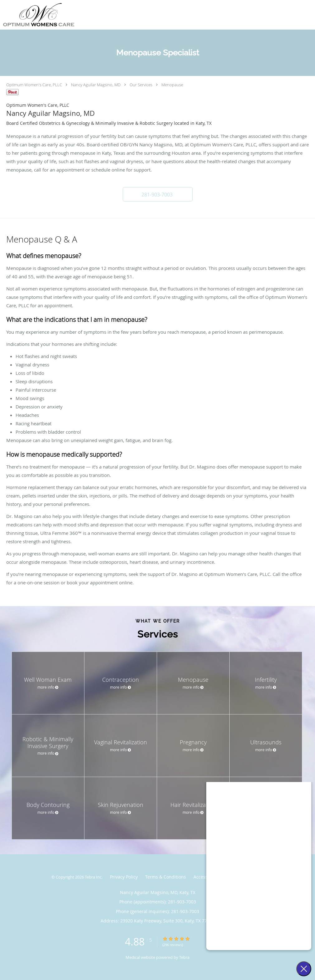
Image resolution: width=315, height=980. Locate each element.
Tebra (184, 957)
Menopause (172, 85)
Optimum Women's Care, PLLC (34, 85)
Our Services (141, 85)
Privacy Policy (124, 877)
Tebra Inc (93, 877)
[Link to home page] (37, 15)
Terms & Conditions (166, 877)
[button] (158, 194)
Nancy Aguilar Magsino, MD (96, 85)
